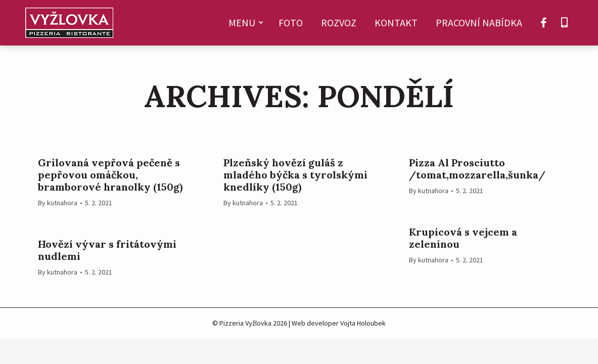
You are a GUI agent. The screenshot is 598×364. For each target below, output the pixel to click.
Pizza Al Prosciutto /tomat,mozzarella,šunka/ (477, 169)
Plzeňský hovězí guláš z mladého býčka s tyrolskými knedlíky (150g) (295, 175)
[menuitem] (244, 23)
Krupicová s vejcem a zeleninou (463, 238)
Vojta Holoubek (363, 323)
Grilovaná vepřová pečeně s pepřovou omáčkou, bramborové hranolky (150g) (110, 175)
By (58, 203)
